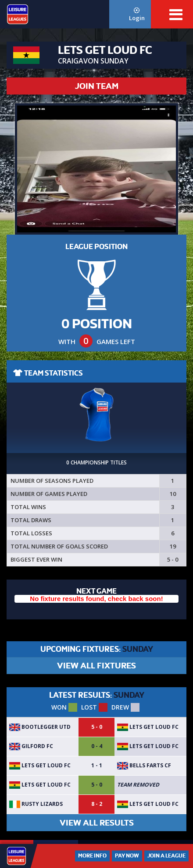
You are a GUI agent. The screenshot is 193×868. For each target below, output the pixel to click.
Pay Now (127, 856)
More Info (92, 856)
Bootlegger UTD (40, 727)
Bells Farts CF (144, 765)
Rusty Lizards (36, 804)
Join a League (166, 856)
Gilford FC (31, 746)
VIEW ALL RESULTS (97, 823)
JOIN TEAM (97, 86)
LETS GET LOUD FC (148, 727)
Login (137, 15)
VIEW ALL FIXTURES (96, 666)
